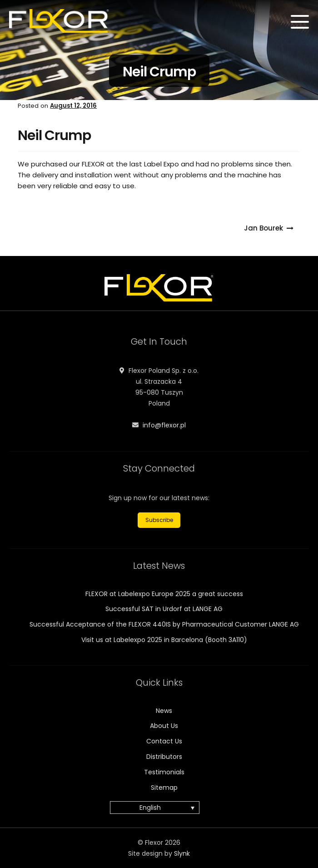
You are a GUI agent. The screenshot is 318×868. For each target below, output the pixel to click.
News (164, 711)
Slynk (182, 853)
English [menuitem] (150, 808)
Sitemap (164, 788)
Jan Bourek (263, 228)
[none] (159, 807)
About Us (164, 726)
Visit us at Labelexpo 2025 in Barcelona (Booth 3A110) (164, 640)
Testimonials (164, 772)
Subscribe (159, 520)
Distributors (164, 757)
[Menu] (300, 22)
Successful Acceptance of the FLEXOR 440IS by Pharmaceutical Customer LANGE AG (164, 624)
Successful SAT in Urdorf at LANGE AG (164, 609)
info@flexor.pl (164, 425)
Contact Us (164, 741)
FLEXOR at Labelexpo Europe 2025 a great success (164, 594)
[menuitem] (155, 807)
